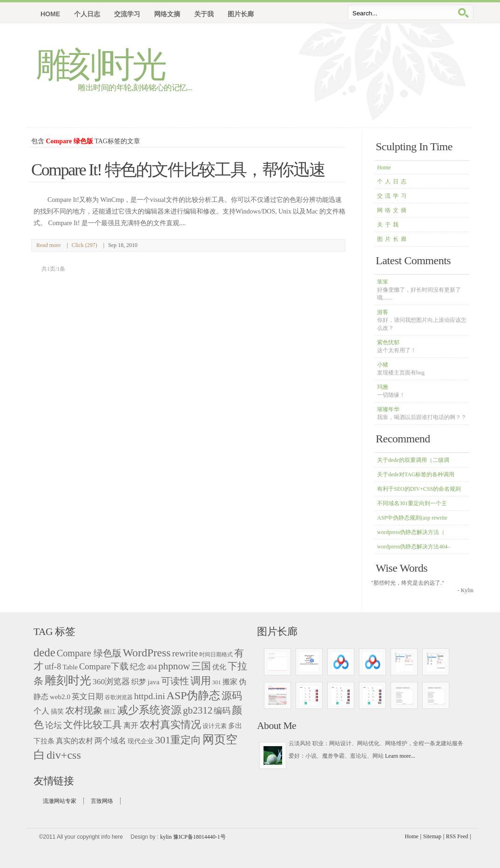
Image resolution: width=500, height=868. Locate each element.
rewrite (185, 653)
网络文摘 (393, 210)
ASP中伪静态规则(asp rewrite (412, 518)
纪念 (138, 667)
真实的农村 (74, 741)
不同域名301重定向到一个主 (412, 503)
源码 (232, 696)
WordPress (147, 653)
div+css (64, 755)
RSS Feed (457, 836)
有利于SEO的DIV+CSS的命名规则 (419, 489)
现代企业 (141, 741)
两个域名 (110, 741)
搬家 (230, 682)
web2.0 (60, 697)
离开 (131, 725)
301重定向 (178, 740)
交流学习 (393, 196)
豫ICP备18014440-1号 (199, 837)
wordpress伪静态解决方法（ (411, 532)
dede (44, 652)
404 (152, 667)
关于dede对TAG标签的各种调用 (416, 474)
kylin (166, 837)
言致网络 (102, 801)
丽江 (110, 711)
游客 (422, 320)
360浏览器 (111, 681)
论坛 (54, 725)
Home (50, 14)
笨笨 (419, 290)
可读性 (175, 681)
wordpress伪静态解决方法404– (414, 547)
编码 (222, 711)
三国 (201, 666)
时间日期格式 (216, 654)
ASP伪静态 (193, 695)
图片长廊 (393, 239)
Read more (48, 245)
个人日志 (393, 181)
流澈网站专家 (60, 801)
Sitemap (432, 836)
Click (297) (84, 245)
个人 (41, 711)
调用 (201, 681)
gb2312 (198, 710)
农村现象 (84, 710)
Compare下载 (104, 667)
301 (217, 682)
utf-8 (53, 667)
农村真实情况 (170, 724)
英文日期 (88, 697)
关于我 (389, 225)
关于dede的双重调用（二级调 (413, 460)
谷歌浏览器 (119, 697)
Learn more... (400, 756)
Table (70, 667)
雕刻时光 (100, 65)
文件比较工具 (93, 725)
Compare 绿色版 (89, 653)
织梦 (139, 682)
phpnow (174, 666)
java (153, 682)
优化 (219, 667)
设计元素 (215, 726)
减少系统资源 (149, 710)
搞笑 (57, 711)
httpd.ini (149, 696)
